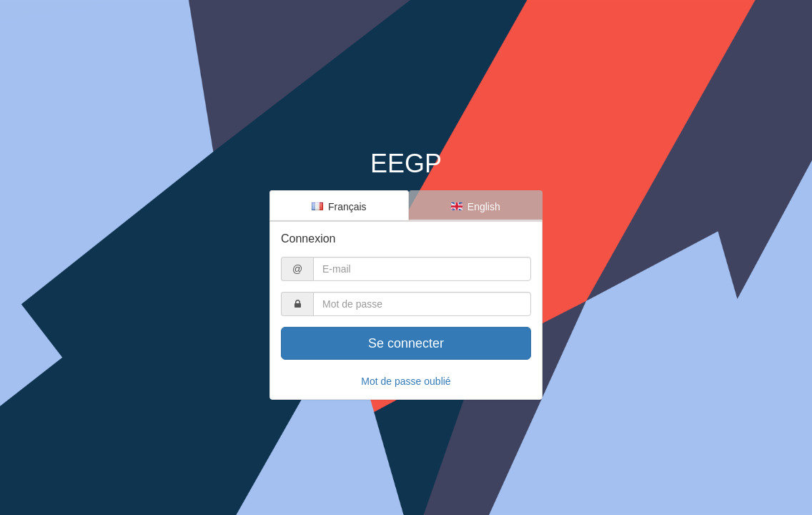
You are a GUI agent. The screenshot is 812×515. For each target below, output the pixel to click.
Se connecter (406, 343)
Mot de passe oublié (406, 381)
